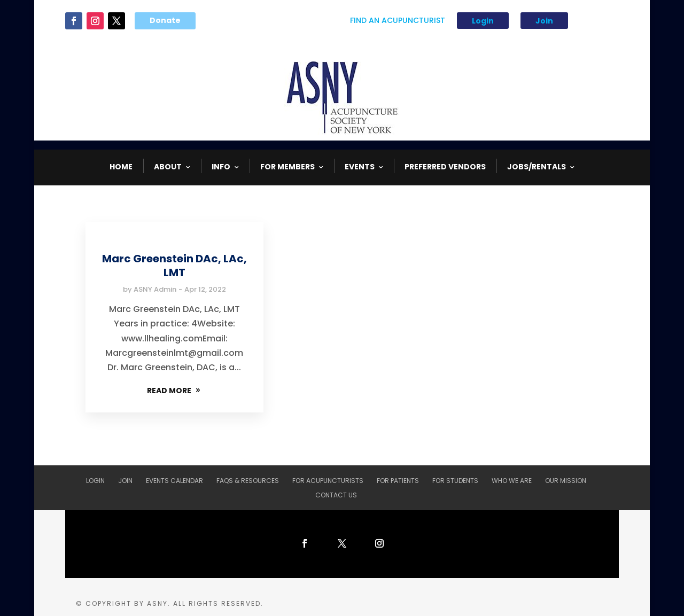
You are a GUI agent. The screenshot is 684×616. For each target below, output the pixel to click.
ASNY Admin (155, 289)
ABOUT (168, 167)
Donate (165, 20)
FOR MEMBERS (287, 167)
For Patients (398, 481)
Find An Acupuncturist (398, 21)
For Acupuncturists (328, 481)
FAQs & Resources (248, 481)
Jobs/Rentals (537, 167)
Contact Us (336, 495)
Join (544, 21)
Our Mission (566, 481)
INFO (221, 167)
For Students (455, 481)
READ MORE (169, 391)
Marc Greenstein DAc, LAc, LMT (174, 266)
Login (483, 21)
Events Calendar (174, 481)
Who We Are (512, 481)
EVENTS (360, 167)
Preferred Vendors (445, 167)
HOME (121, 167)
